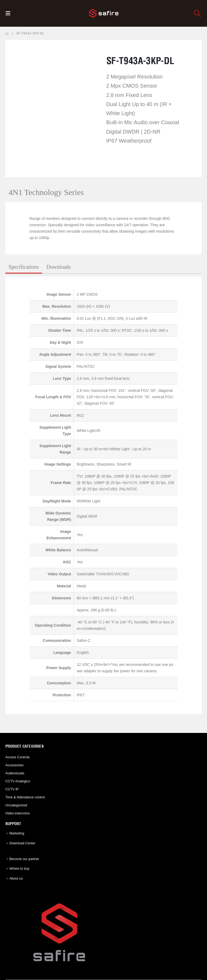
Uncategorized (16, 805)
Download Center (22, 843)
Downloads (59, 267)
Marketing (17, 833)
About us (16, 879)
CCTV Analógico (18, 781)
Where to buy (19, 869)
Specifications (24, 267)
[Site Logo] (104, 13)
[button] (10, 13)
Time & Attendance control (25, 797)
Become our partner (24, 859)
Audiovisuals (15, 773)
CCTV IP (12, 789)
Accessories (14, 765)
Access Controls (18, 757)
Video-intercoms (18, 813)
